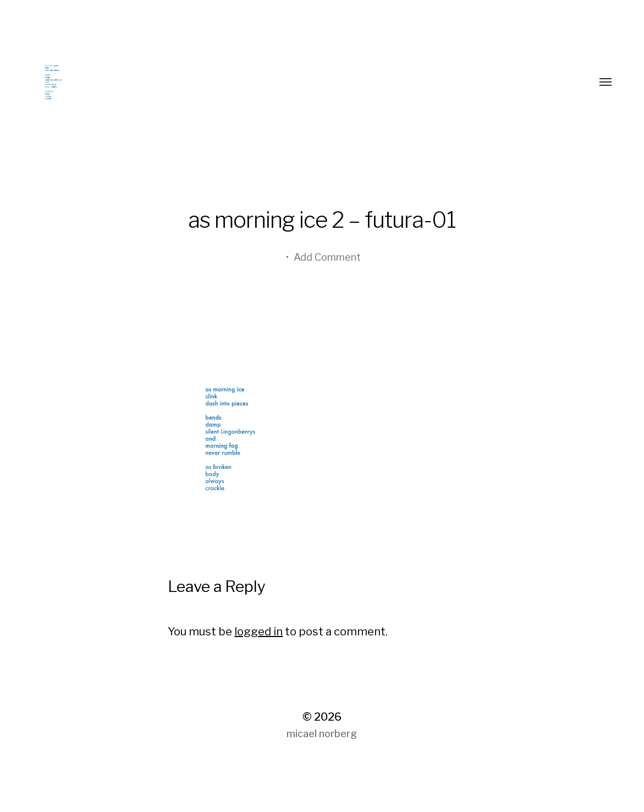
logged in (258, 632)
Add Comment (327, 257)
